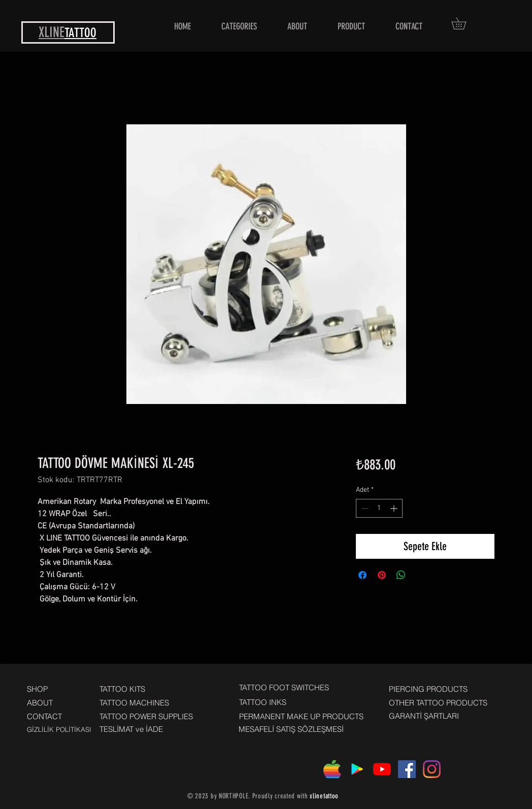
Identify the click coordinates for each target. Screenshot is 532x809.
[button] (464, 23)
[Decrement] (364, 508)
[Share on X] (420, 575)
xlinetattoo (324, 796)
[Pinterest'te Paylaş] (382, 575)
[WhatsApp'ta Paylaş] (401, 575)
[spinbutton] (379, 508)
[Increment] (395, 508)
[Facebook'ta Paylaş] (362, 575)
